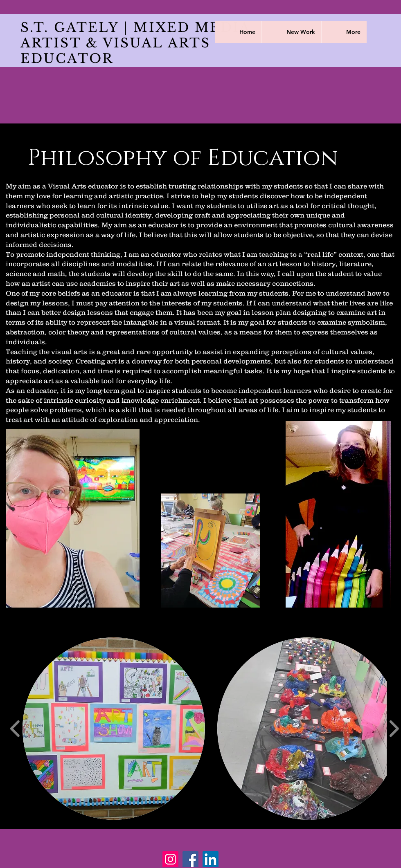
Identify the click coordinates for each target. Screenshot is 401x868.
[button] (114, 729)
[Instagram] (170, 859)
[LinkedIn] (211, 859)
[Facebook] (190, 859)
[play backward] (15, 729)
